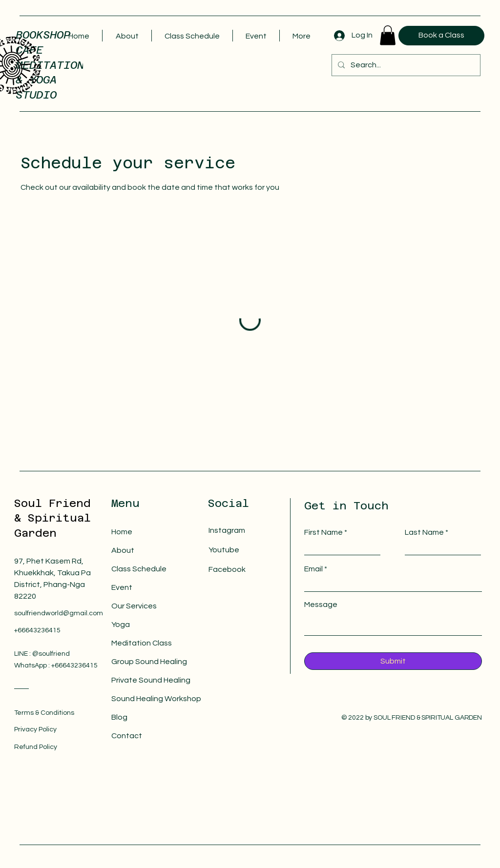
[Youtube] (243, 550)
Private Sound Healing (142, 680)
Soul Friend (52, 503)
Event (122, 587)
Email (313, 569)
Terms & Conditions (44, 713)
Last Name (424, 532)
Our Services (134, 606)
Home (122, 532)
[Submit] (393, 661)
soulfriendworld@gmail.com (59, 613)
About (123, 550)
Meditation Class (142, 643)
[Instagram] (243, 531)
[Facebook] (243, 570)
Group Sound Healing (142, 662)
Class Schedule (139, 569)
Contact (127, 736)
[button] (388, 35)
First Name (323, 532)
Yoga (121, 625)
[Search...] (405, 65)
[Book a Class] (441, 36)
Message (321, 605)
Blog (119, 717)
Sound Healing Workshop (142, 699)
